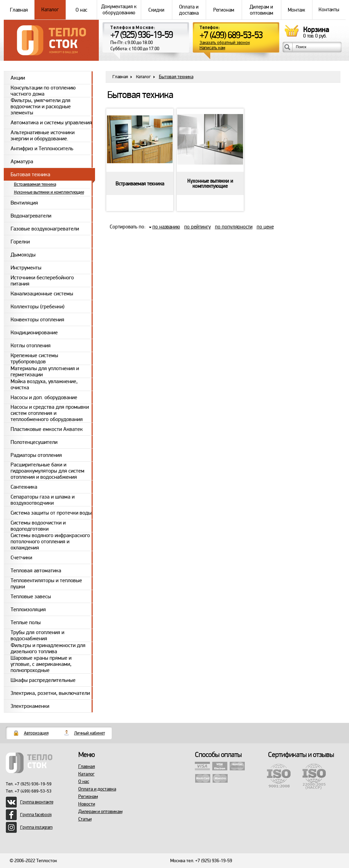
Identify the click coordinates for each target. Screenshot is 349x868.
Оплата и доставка (189, 10)
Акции (18, 78)
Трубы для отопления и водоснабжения (37, 635)
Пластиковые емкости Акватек (47, 429)
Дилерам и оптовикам (261, 10)
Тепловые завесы (31, 597)
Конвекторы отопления (37, 320)
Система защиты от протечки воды (51, 513)
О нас (81, 10)
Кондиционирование (34, 333)
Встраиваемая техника (35, 184)
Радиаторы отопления (36, 455)
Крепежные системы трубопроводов (34, 358)
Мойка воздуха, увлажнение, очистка (44, 384)
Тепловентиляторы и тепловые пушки (46, 583)
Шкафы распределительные (43, 680)
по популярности (234, 227)
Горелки (20, 242)
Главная (19, 10)
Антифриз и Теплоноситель (42, 149)
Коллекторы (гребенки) (38, 307)
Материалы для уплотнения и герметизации (45, 371)
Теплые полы (26, 622)
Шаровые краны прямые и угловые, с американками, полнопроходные (41, 664)
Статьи (85, 819)
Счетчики (21, 558)
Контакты (329, 10)
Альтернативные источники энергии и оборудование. (43, 135)
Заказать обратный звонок (225, 43)
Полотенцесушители (34, 442)
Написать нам (212, 48)
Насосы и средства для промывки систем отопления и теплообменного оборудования (50, 413)
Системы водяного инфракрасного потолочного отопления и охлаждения (50, 542)
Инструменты (26, 268)
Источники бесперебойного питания (42, 281)
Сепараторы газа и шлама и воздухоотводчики (43, 500)
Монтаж (297, 10)
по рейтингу (198, 227)
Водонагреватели (31, 216)
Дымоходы (23, 255)
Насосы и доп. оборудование (44, 397)
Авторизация (36, 733)
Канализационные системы (42, 294)
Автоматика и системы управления (51, 123)
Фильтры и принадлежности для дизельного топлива (48, 648)
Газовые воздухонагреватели (45, 229)
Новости (87, 804)
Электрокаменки (30, 706)
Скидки (157, 10)
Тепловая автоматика (36, 571)
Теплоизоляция (28, 610)
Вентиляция (24, 203)
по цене (265, 227)
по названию (166, 227)
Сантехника (24, 487)
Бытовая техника (30, 174)
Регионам (224, 10)
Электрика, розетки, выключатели (50, 693)
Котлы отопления (31, 346)
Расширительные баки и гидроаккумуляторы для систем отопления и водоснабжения (48, 471)
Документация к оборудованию (119, 10)
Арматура (22, 162)
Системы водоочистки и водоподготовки (38, 526)
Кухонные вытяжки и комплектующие (49, 192)
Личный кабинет (90, 733)
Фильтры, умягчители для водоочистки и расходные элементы (41, 107)
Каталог (50, 10)
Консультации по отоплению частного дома (43, 91)
